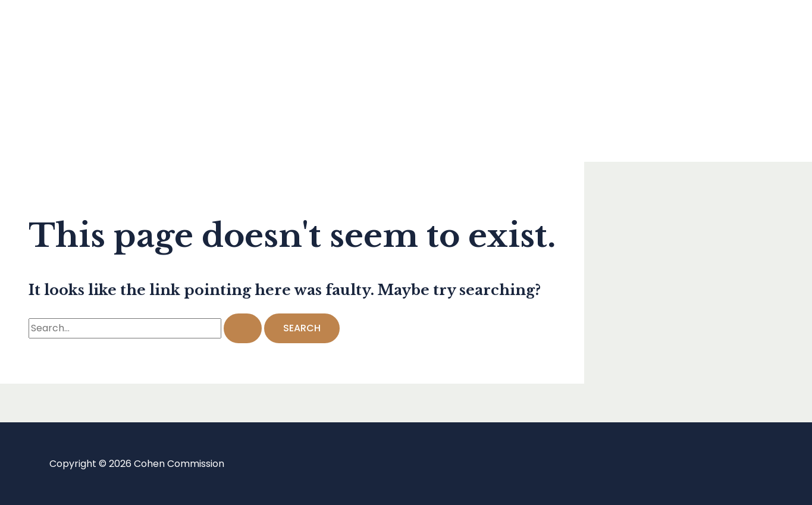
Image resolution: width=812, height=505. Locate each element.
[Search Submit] (243, 328)
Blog (58, 81)
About (62, 128)
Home (62, 33)
